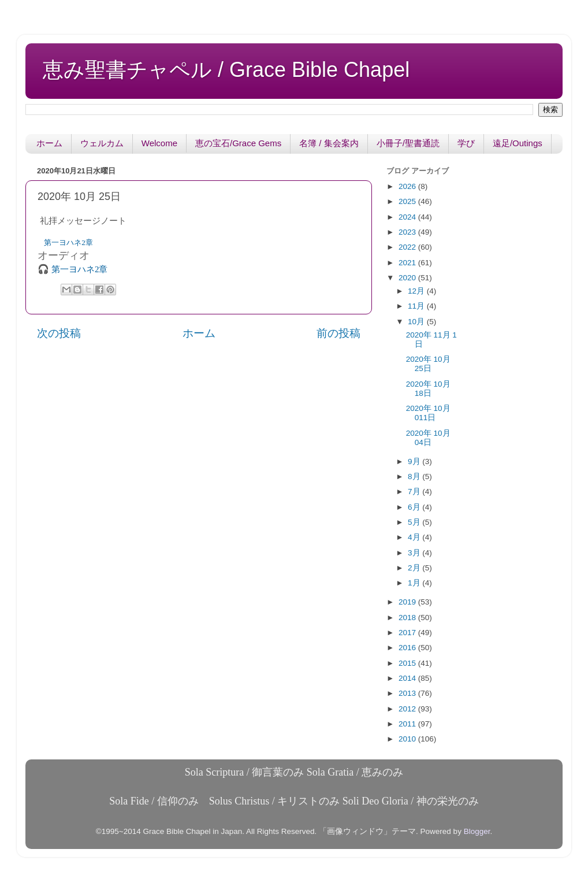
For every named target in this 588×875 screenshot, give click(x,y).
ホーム (49, 143)
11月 (417, 306)
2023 (408, 232)
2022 (408, 247)
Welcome (159, 143)
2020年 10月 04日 (428, 438)
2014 (408, 678)
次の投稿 (59, 333)
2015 (408, 663)
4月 (415, 537)
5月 (415, 522)
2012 (408, 709)
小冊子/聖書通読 (408, 143)
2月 (415, 568)
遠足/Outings (518, 143)
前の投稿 (338, 333)
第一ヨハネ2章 (68, 242)
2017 (408, 633)
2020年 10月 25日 (428, 364)
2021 (408, 263)
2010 (408, 739)
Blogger (477, 831)
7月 (415, 492)
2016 (408, 648)
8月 (415, 477)
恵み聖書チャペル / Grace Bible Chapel (226, 70)
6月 (415, 507)
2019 (408, 602)
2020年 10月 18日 (428, 389)
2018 (408, 618)
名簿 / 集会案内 (329, 143)
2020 (408, 278)
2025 (408, 201)
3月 (415, 553)
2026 (408, 186)
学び (466, 143)
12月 (417, 291)
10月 (417, 322)
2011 (408, 724)
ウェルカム (102, 143)
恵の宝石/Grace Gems (238, 143)
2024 (408, 217)
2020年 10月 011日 (428, 413)
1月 (415, 583)
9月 (415, 461)
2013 (408, 693)
